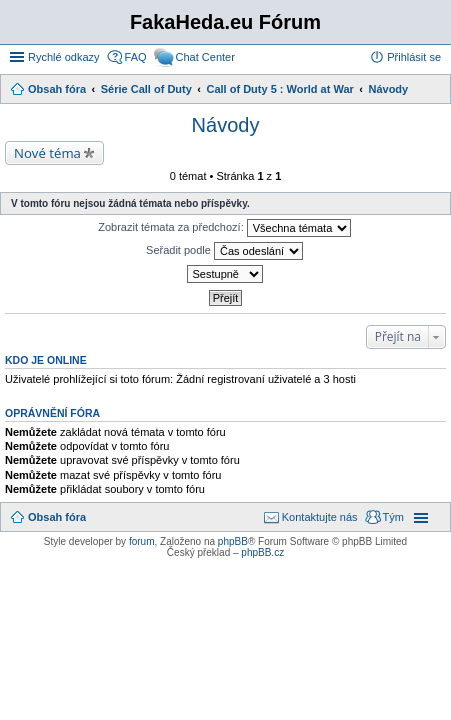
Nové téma (47, 153)
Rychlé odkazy (64, 57)
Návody (226, 125)
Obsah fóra (57, 517)
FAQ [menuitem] (136, 57)
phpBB (233, 541)
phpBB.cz (262, 552)
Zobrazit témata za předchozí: (224, 228)
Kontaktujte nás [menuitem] (320, 517)
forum (142, 541)
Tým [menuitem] (393, 517)
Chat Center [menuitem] (205, 57)
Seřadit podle (224, 251)
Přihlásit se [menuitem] (414, 57)
